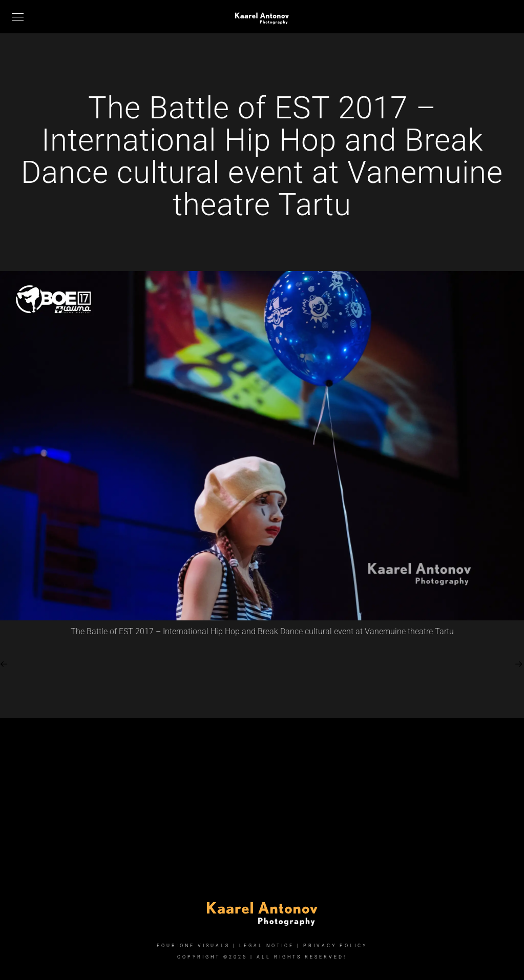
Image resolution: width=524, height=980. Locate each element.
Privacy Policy (335, 946)
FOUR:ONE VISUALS (193, 946)
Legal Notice (267, 946)
